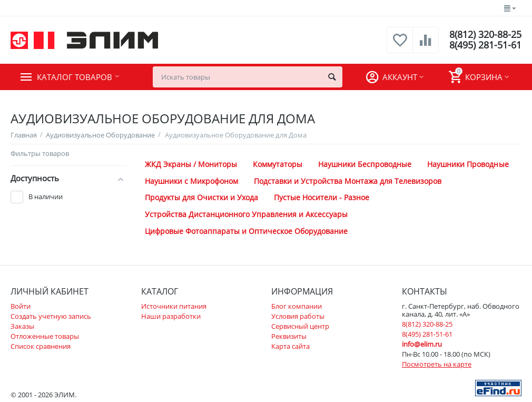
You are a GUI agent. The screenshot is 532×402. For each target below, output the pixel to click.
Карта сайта (290, 346)
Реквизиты (289, 336)
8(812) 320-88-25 (485, 35)
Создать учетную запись (51, 316)
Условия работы (298, 316)
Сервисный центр (300, 326)
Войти (21, 306)
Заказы (22, 326)
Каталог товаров (75, 77)
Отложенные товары (45, 336)
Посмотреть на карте (437, 364)
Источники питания (174, 306)
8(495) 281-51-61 (485, 45)
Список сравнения (41, 346)
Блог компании (297, 306)
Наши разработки (171, 316)
